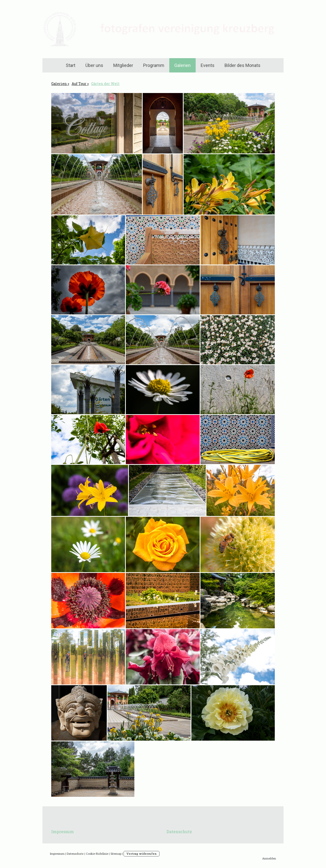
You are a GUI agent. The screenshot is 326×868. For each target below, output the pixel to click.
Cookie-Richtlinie (97, 854)
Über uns (94, 65)
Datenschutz (179, 832)
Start (71, 65)
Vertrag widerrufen (142, 854)
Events (208, 65)
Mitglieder (123, 65)
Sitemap (116, 854)
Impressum (63, 832)
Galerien (182, 65)
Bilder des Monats (242, 65)
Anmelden (269, 858)
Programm (154, 65)
